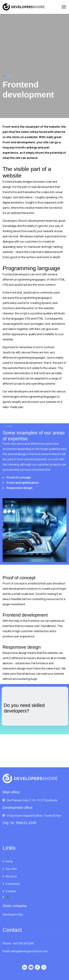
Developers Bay (13, 914)
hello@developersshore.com (29, 951)
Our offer (11, 869)
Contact (11, 891)
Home (9, 861)
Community (13, 884)
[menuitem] (34, 897)
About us (11, 876)
